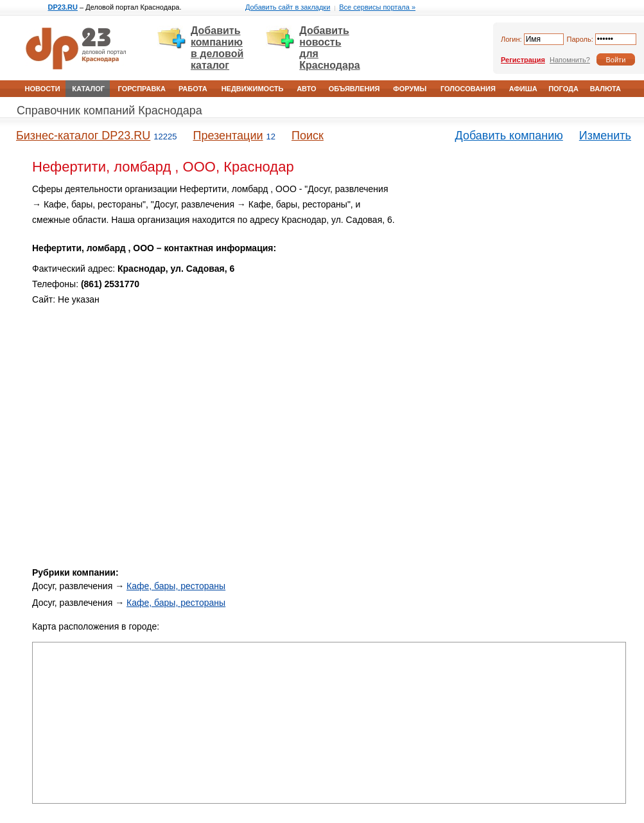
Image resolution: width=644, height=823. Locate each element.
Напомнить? (570, 60)
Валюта (605, 89)
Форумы (410, 89)
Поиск (308, 136)
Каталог (88, 89)
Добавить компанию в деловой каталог (217, 48)
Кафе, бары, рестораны (176, 586)
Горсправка (142, 89)
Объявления (354, 89)
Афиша (523, 89)
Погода (563, 89)
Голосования (468, 89)
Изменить (605, 136)
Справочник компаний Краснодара (109, 111)
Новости (43, 89)
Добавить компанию (509, 136)
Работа (193, 89)
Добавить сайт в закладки (288, 7)
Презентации (228, 136)
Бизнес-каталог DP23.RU (83, 136)
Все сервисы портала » (377, 7)
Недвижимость (253, 89)
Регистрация (523, 60)
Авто (306, 89)
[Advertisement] (517, 272)
